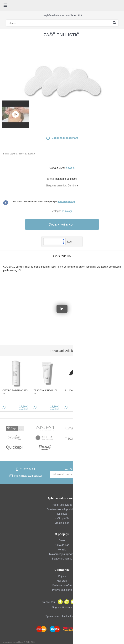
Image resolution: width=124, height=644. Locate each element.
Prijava (62, 576)
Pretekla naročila (62, 585)
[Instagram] (66, 602)
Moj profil (62, 581)
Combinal (73, 186)
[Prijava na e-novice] (112, 475)
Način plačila (62, 518)
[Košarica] (120, 6)
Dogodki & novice (62, 607)
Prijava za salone (62, 590)
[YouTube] (72, 602)
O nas (62, 541)
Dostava (62, 514)
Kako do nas (62, 545)
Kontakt (62, 550)
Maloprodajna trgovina (62, 554)
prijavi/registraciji (66, 202)
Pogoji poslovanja (62, 505)
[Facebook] (59, 602)
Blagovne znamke (62, 559)
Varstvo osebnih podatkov (62, 509)
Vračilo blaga (62, 523)
